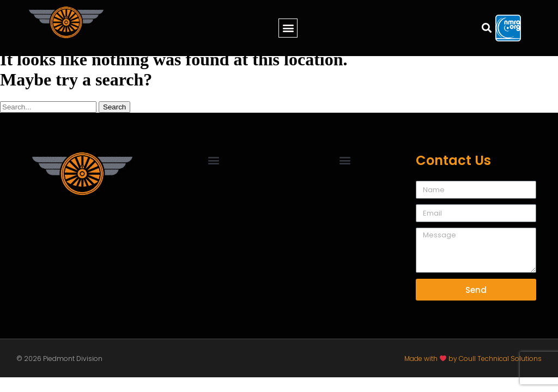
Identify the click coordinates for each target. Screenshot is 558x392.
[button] (288, 28)
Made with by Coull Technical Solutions (473, 359)
